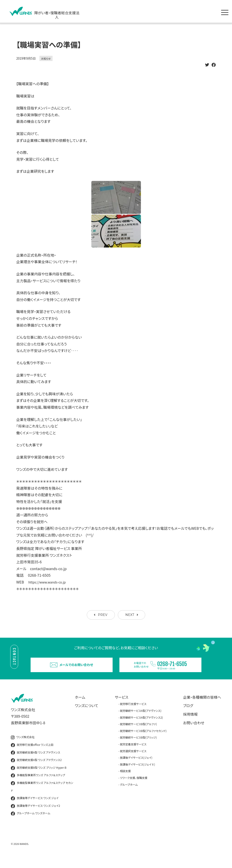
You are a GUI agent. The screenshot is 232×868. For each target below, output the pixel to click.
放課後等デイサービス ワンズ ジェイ (35, 806)
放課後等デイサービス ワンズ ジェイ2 (35, 814)
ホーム (80, 705)
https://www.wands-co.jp (50, 582)
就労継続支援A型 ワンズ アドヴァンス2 (36, 768)
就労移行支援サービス (133, 712)
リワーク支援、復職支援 (134, 786)
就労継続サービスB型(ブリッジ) (138, 745)
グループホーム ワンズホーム (31, 822)
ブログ (188, 714)
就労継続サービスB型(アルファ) (138, 732)
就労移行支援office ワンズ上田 (32, 753)
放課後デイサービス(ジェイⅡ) (137, 772)
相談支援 (125, 779)
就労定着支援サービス (133, 752)
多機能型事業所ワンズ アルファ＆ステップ (38, 783)
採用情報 (190, 722)
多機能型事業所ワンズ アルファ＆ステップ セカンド (42, 795)
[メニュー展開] (226, 11)
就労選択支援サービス (133, 759)
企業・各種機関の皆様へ (202, 705)
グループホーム (129, 792)
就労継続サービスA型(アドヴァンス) (141, 719)
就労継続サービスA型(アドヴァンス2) (141, 725)
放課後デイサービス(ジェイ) (136, 766)
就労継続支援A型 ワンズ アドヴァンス (35, 761)
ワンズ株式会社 (23, 745)
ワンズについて (87, 714)
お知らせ (46, 58)
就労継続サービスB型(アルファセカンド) (143, 739)
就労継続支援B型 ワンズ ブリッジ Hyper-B (39, 776)
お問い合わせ (194, 731)
